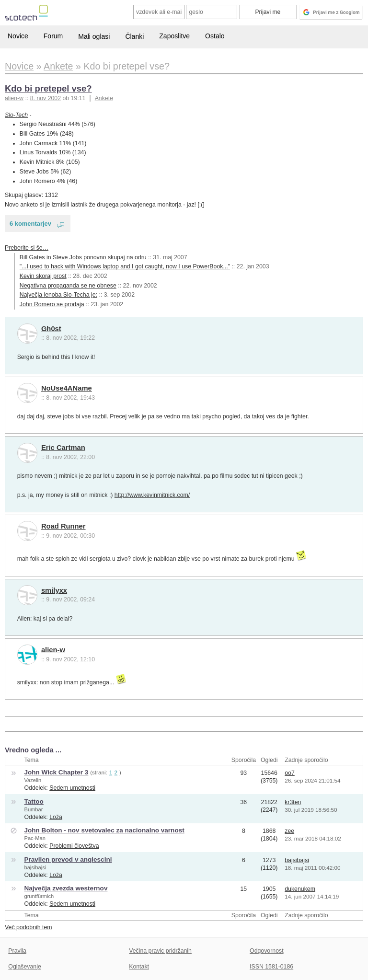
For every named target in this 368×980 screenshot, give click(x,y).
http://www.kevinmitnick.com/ (152, 495)
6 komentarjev (30, 224)
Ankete (104, 98)
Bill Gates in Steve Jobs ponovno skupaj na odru (83, 257)
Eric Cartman (63, 448)
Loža (56, 817)
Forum (53, 36)
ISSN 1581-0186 (271, 967)
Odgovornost (267, 951)
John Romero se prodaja (52, 304)
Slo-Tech (16, 115)
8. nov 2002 (46, 98)
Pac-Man (34, 838)
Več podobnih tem (29, 927)
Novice (18, 36)
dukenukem (300, 889)
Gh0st (51, 329)
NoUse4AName (67, 388)
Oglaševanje (24, 967)
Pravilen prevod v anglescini (68, 859)
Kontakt (139, 967)
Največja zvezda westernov (66, 888)
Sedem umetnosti (72, 788)
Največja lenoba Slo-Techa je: (58, 295)
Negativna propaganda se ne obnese (68, 286)
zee (289, 831)
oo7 (290, 773)
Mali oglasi (94, 36)
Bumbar (33, 809)
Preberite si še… (27, 248)
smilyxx (54, 590)
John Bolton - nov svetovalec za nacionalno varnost (104, 830)
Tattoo (34, 801)
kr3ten (293, 802)
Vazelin (33, 780)
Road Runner (63, 526)
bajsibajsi (35, 867)
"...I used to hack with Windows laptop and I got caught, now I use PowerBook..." (125, 266)
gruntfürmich (39, 896)
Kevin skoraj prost (43, 276)
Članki (134, 36)
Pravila (17, 951)
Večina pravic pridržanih (160, 951)
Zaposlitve (174, 36)
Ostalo (215, 36)
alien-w (53, 650)
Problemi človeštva (74, 846)
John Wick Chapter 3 (56, 772)
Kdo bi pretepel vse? (48, 88)
